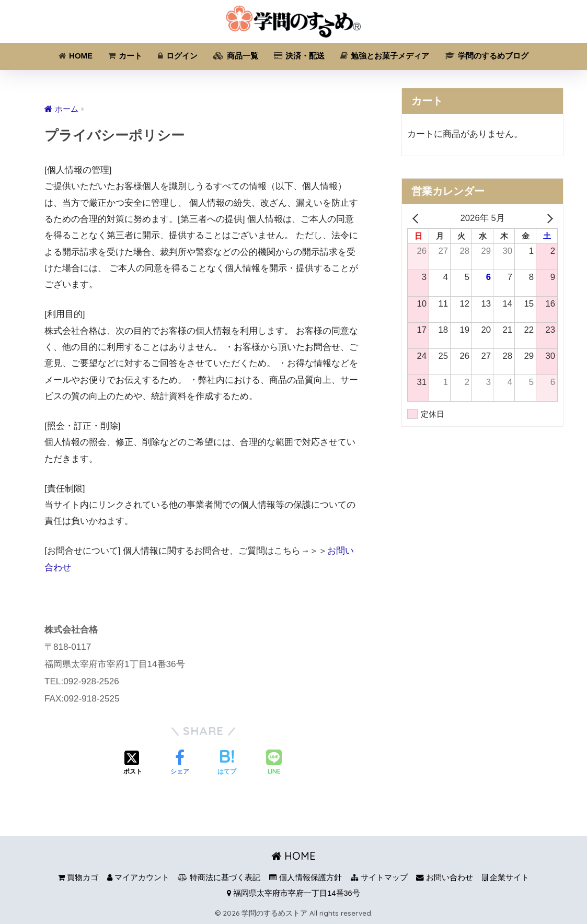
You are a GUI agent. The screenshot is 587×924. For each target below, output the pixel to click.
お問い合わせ (445, 878)
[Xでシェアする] (133, 764)
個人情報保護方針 (306, 878)
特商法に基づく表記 (219, 878)
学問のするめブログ (487, 56)
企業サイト (505, 878)
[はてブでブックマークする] (227, 764)
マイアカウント (138, 878)
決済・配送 (299, 56)
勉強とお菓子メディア (385, 56)
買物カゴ (78, 878)
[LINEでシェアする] (274, 763)
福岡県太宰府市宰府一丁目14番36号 (293, 893)
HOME (76, 56)
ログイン (178, 56)
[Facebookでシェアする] (180, 764)
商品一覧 (235, 56)
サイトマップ (379, 878)
